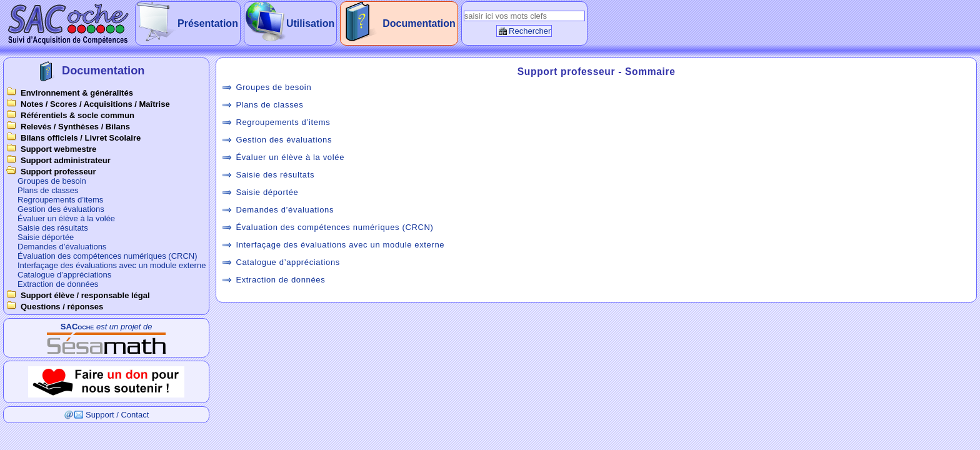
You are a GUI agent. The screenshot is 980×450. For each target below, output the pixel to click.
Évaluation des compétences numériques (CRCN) (107, 256)
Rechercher (530, 31)
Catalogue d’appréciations (64, 275)
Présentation (208, 23)
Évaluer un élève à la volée (66, 218)
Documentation (419, 23)
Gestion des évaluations (61, 209)
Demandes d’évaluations (62, 247)
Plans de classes (48, 190)
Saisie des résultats (53, 228)
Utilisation (310, 23)
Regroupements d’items (60, 200)
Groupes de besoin (52, 181)
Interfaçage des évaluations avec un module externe (112, 265)
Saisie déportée (46, 237)
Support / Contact (117, 415)
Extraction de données (58, 284)
